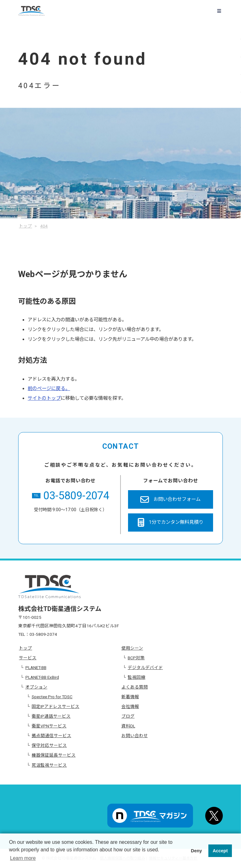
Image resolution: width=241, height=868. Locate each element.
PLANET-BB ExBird (42, 677)
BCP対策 (136, 658)
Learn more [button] (23, 858)
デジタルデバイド (145, 667)
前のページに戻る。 (49, 388)
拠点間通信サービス (51, 736)
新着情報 (130, 697)
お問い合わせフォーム (170, 500)
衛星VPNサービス (49, 726)
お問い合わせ (135, 736)
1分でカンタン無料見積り (171, 522)
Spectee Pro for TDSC (52, 697)
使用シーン (132, 648)
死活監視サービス (49, 765)
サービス (28, 658)
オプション (36, 687)
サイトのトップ (44, 398)
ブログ (128, 716)
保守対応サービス (49, 745)
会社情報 (130, 706)
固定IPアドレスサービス (56, 706)
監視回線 (137, 677)
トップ (25, 648)
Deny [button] (196, 851)
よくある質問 (135, 687)
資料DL (128, 726)
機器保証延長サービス (54, 755)
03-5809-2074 (71, 496)
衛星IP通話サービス (51, 716)
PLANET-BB (36, 667)
